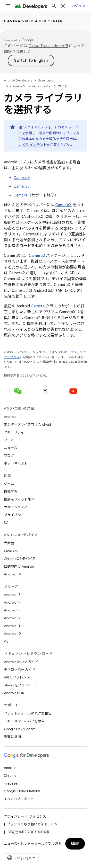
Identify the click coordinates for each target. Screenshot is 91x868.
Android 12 (12, 618)
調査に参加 (12, 737)
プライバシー (14, 515)
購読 (75, 844)
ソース (9, 440)
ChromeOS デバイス (20, 559)
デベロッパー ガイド (20, 670)
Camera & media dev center (33, 21)
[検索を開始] (54, 6)
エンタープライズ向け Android (27, 424)
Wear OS (11, 551)
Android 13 (12, 610)
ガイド (63, 86)
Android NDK (14, 693)
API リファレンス (17, 677)
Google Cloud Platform (22, 791)
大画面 (9, 543)
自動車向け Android (19, 566)
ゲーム (9, 484)
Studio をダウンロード (21, 685)
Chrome (10, 776)
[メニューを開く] (8, 6)
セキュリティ (14, 432)
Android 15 (12, 595)
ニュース (11, 448)
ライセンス (38, 816)
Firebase (11, 783)
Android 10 (12, 634)
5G (6, 523)
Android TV (12, 574)
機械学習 (11, 492)
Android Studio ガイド (21, 662)
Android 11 (12, 626)
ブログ (9, 456)
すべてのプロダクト (19, 799)
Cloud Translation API (48, 46)
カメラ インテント (33, 145)
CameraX (22, 178)
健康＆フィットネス (19, 499)
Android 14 (12, 602)
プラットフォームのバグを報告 (28, 713)
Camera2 (22, 187)
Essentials (46, 80)
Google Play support (19, 729)
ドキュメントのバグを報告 (24, 721)
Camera (21, 195)
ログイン (78, 6)
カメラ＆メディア (17, 507)
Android (10, 417)
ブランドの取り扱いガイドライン (32, 824)
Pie (6, 641)
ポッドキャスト (16, 463)
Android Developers (18, 80)
